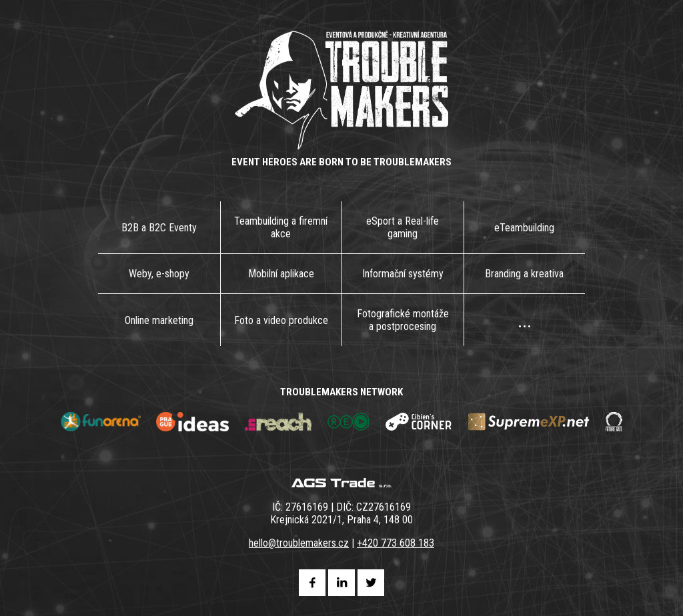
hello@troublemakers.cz (299, 543)
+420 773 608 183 (396, 543)
